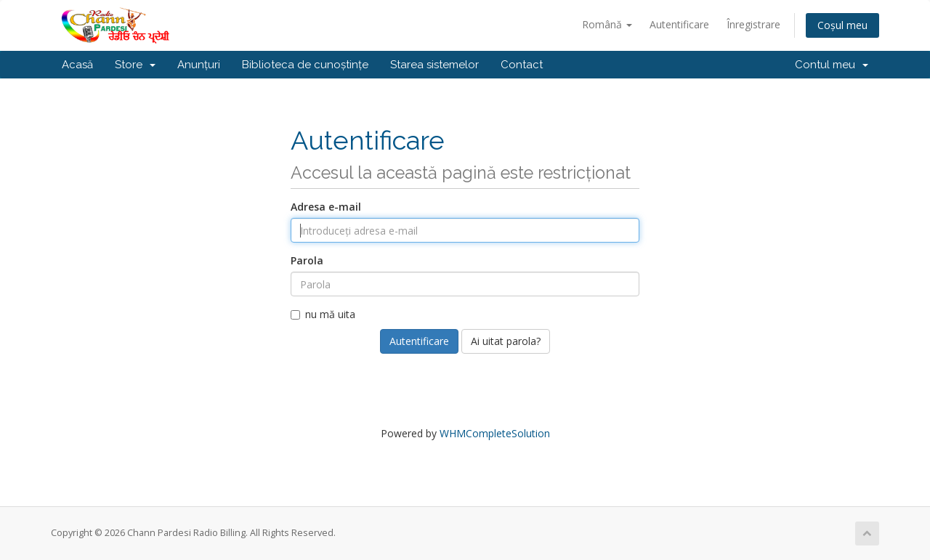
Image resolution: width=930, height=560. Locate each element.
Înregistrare (753, 24)
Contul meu (832, 65)
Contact (522, 65)
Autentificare (679, 24)
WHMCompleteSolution (495, 433)
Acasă (77, 65)
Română (607, 24)
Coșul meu (842, 25)
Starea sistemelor (434, 65)
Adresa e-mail (326, 207)
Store (135, 65)
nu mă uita (323, 314)
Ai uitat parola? (506, 341)
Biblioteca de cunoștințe (305, 65)
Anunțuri (199, 65)
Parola (307, 260)
